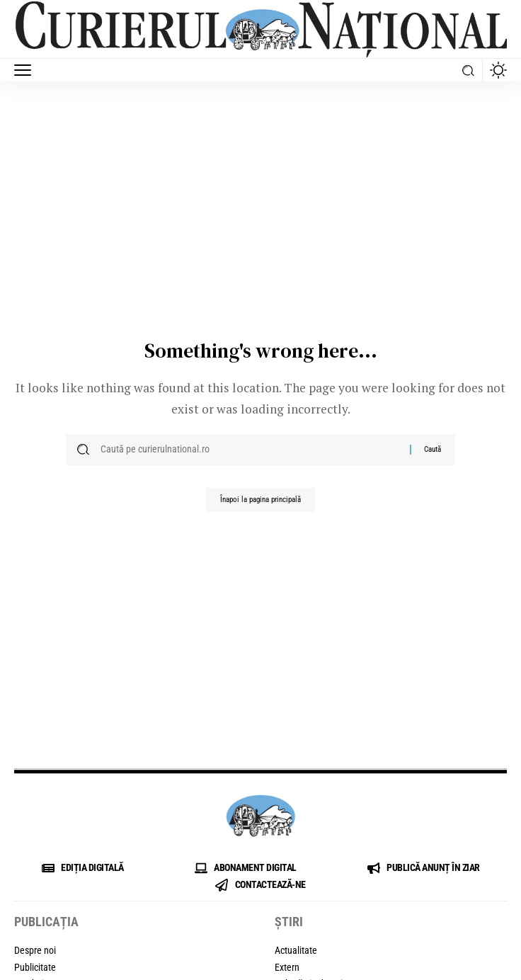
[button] (26, 70)
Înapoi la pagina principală (260, 500)
